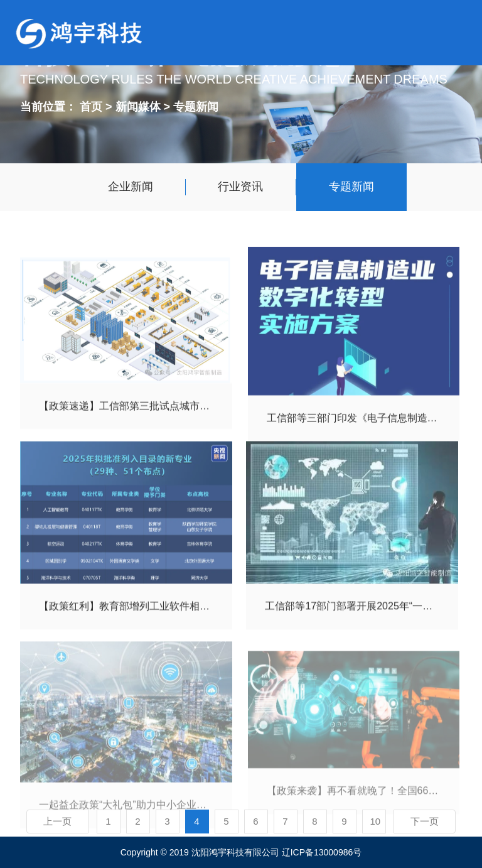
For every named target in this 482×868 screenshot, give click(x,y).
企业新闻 (131, 187)
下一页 (425, 821)
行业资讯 (240, 187)
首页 (91, 106)
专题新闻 (196, 106)
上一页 (57, 821)
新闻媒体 (140, 106)
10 (376, 821)
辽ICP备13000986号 (322, 852)
